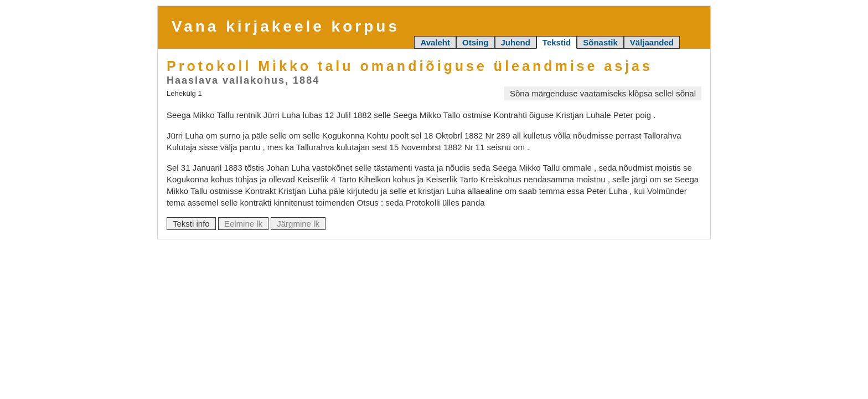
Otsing (476, 42)
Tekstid (557, 42)
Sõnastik (600, 42)
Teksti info (191, 224)
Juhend (516, 42)
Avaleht (435, 42)
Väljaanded (652, 42)
